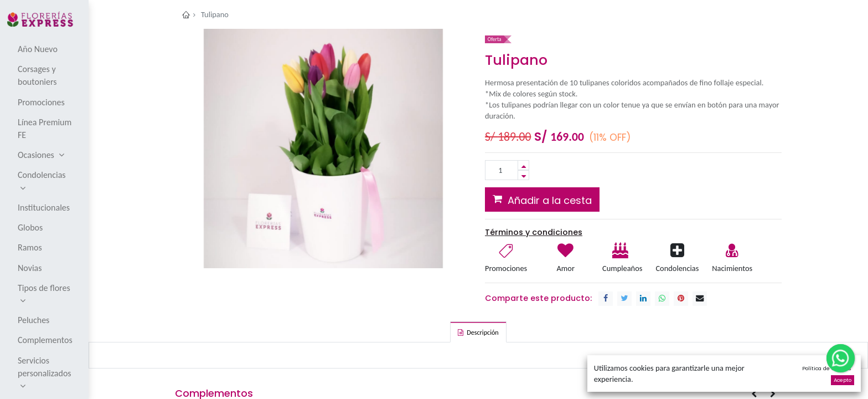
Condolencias (677, 268)
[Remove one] (523, 175)
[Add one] (523, 165)
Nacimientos (732, 268)
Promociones (506, 268)
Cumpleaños (622, 268)
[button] (542, 199)
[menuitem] (45, 49)
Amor (566, 268)
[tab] (478, 332)
